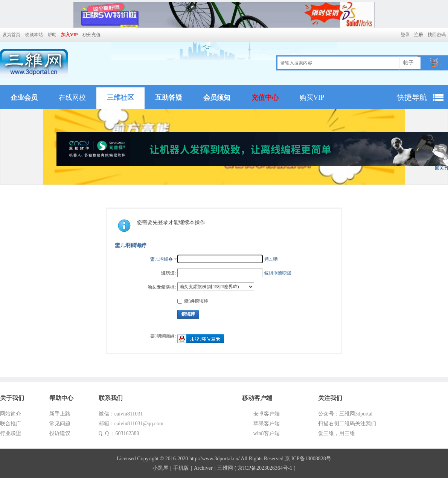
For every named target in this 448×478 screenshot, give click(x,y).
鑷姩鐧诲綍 (193, 301)
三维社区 (120, 98)
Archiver (203, 468)
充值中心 (265, 98)
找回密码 (437, 35)
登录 (405, 35)
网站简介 (11, 414)
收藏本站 (34, 35)
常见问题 (60, 424)
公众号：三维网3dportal (345, 414)
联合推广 (11, 424)
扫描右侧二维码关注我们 (347, 424)
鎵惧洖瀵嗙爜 (278, 273)
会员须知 (217, 98)
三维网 (225, 468)
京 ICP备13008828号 (308, 459)
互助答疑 (169, 98)
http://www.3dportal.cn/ (215, 459)
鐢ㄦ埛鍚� (162, 259)
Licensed (126, 459)
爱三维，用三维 (337, 433)
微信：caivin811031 (121, 414)
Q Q (104, 433)
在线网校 (72, 98)
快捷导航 (412, 97)
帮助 (52, 35)
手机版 (181, 468)
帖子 (408, 63)
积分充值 (91, 35)
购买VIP (312, 98)
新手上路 (60, 414)
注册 (419, 35)
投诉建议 (60, 433)
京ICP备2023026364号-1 (265, 468)
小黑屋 (160, 468)
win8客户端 (267, 433)
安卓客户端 (267, 414)
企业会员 (24, 98)
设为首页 (11, 35)
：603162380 (125, 433)
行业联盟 (11, 433)
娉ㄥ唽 (271, 259)
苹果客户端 (267, 424)
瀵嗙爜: (168, 273)
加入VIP (69, 35)
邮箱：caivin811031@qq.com (131, 424)
